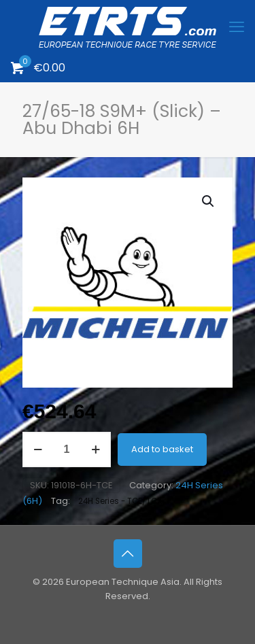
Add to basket (162, 449)
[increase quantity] (96, 450)
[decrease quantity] (38, 450)
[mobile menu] (237, 27)
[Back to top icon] (128, 554)
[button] (209, 201)
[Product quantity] (67, 450)
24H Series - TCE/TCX (120, 501)
